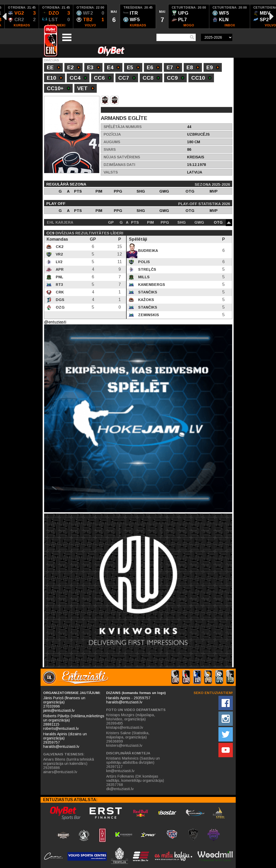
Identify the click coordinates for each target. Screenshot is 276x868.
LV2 (58, 262)
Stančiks (147, 292)
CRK (59, 292)
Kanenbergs (151, 285)
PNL (59, 277)
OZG (60, 307)
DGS (60, 300)
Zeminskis (148, 315)
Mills (143, 277)
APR (59, 269)
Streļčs (147, 269)
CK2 (59, 247)
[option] (22, 16)
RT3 (59, 285)
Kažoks (146, 300)
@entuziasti (55, 322)
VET (86, 89)
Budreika (148, 251)
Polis (143, 262)
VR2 (59, 254)
